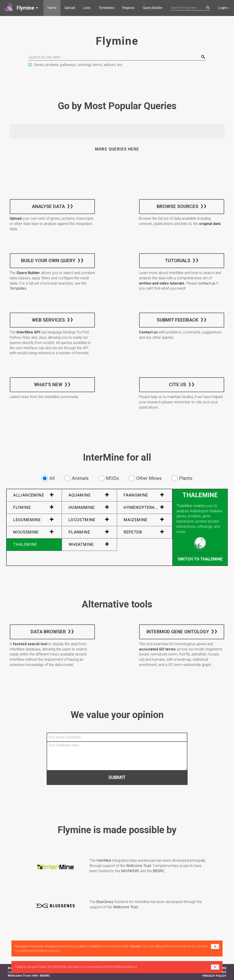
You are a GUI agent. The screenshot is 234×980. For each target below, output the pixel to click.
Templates (107, 8)
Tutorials (177, 261)
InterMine (104, 860)
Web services (48, 320)
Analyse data (48, 206)
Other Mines (145, 478)
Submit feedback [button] (178, 320)
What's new (48, 385)
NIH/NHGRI (130, 871)
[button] (22, 8)
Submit (117, 777)
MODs (109, 478)
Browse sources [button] (178, 206)
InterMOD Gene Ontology (177, 631)
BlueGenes (105, 902)
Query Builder (153, 8)
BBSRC (159, 871)
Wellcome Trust (139, 866)
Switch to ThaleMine (200, 559)
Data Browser (48, 631)
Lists (87, 8)
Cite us (178, 385)
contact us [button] (207, 283)
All (48, 478)
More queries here (117, 149)
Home (52, 8)
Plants (182, 478)
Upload (70, 8)
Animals (76, 478)
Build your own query (48, 261)
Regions (129, 8)
